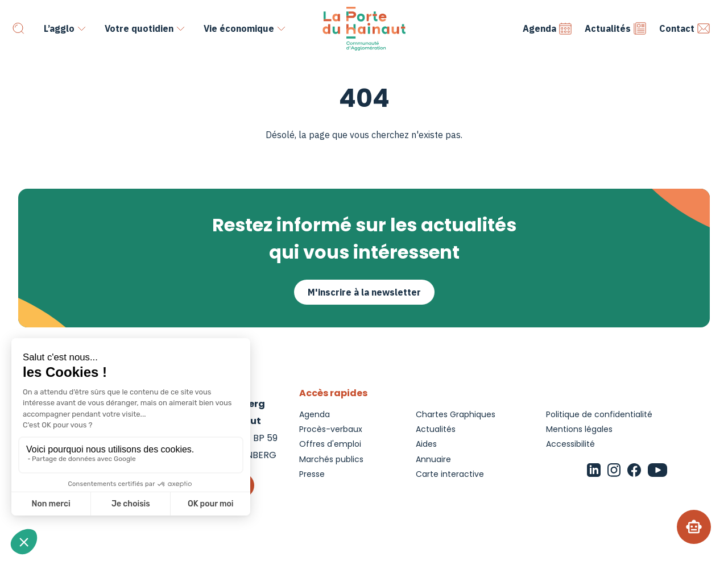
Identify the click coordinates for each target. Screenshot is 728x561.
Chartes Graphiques (456, 414)
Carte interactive (450, 474)
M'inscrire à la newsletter (364, 292)
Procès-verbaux (331, 429)
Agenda (547, 28)
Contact (685, 28)
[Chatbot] (694, 527)
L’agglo (59, 28)
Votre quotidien (139, 28)
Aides (426, 444)
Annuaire (433, 459)
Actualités (616, 28)
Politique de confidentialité (599, 414)
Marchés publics (331, 459)
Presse (312, 474)
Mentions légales (579, 429)
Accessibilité (570, 444)
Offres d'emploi (330, 444)
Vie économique (239, 28)
